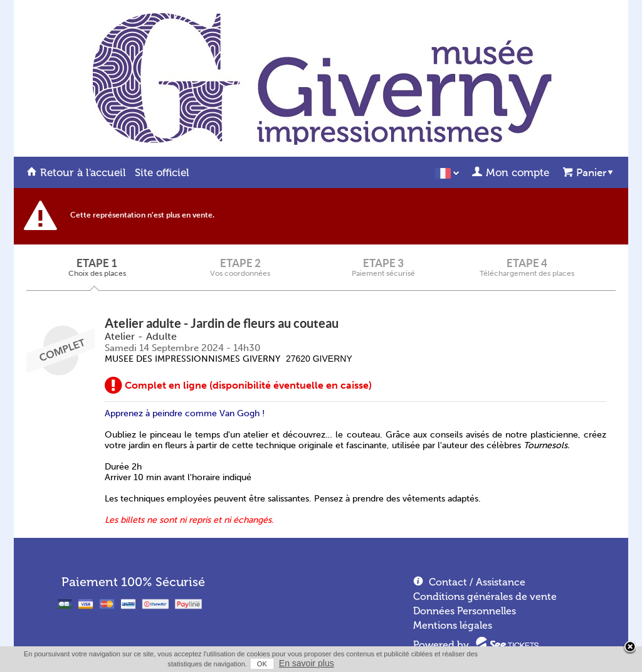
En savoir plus (307, 663)
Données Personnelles (465, 611)
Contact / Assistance (477, 582)
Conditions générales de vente (485, 596)
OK (262, 664)
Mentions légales (453, 625)
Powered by (441, 645)
